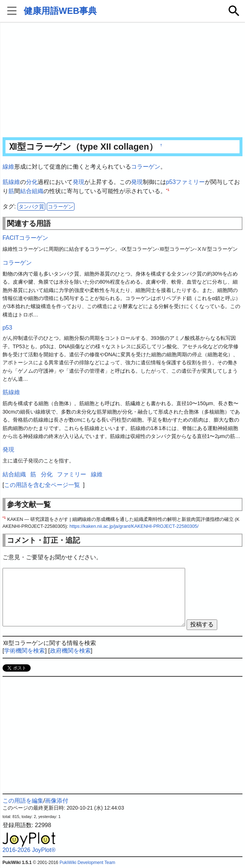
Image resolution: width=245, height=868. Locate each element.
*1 (168, 190)
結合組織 (32, 191)
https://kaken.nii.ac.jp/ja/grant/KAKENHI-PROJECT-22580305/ (134, 526)
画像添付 (57, 801)
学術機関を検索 (24, 651)
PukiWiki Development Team (87, 863)
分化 (32, 182)
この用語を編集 (23, 801)
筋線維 (11, 182)
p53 (171, 182)
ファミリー (190, 182)
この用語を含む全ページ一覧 (42, 485)
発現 (79, 182)
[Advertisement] (123, 80)
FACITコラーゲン (25, 238)
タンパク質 (31, 207)
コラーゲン (146, 167)
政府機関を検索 (70, 651)
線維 (8, 167)
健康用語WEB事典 (60, 11)
